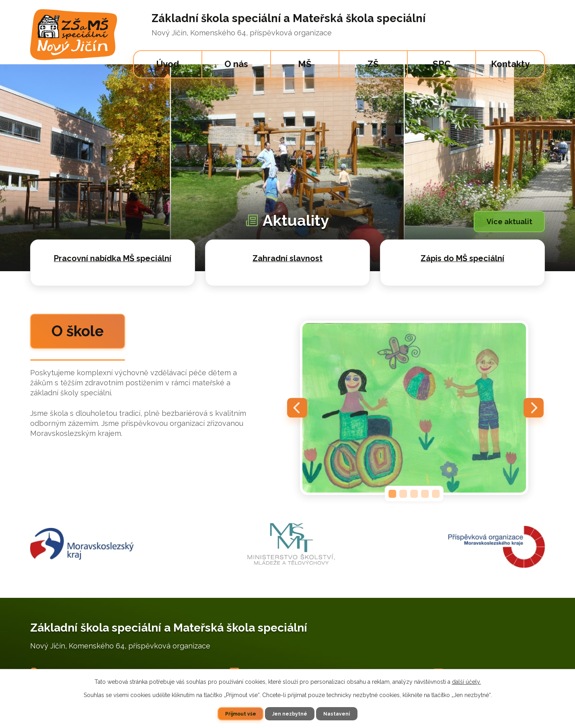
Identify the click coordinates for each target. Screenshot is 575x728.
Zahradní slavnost (287, 258)
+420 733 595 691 (334, 666)
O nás (236, 64)
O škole (86, 333)
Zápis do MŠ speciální (462, 258)
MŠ (305, 64)
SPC (442, 64)
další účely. (466, 682)
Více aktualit (507, 222)
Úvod (168, 64)
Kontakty (510, 64)
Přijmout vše (240, 713)
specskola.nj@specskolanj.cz (496, 666)
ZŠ (373, 64)
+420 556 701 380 (272, 666)
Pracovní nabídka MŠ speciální (113, 258)
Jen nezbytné (290, 713)
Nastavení (337, 713)
